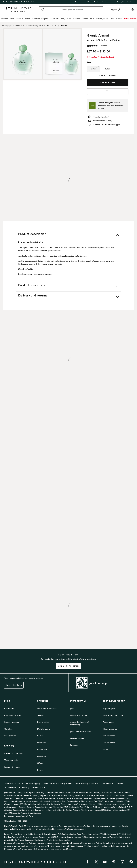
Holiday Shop (102, 19)
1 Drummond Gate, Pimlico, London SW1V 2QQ (85, 801)
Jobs (72, 708)
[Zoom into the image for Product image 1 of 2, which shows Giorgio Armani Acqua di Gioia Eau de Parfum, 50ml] (23, 54)
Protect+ (74, 745)
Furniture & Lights (40, 19)
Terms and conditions (14, 783)
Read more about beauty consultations (35, 274)
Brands (119, 19)
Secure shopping (33, 783)
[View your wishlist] (125, 10)
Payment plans (109, 708)
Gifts (112, 19)
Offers (40, 763)
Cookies (119, 783)
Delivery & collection (13, 753)
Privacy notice (107, 783)
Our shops (9, 729)
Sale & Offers (130, 19)
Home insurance (110, 729)
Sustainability (10, 787)
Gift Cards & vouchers (47, 708)
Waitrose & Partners (79, 715)
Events (40, 770)
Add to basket (108, 83)
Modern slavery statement (86, 783)
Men (12, 19)
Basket (40, 736)
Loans (106, 749)
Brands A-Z (42, 749)
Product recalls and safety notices (57, 783)
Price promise (10, 736)
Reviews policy (38, 787)
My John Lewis (80, 2)
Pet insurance (109, 736)
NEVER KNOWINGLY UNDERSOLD (19, 2)
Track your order (11, 760)
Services (41, 715)
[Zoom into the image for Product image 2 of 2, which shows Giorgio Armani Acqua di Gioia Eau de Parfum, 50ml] (62, 54)
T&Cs (67, 829)
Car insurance (109, 743)
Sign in (114, 10)
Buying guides (43, 722)
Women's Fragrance (34, 25)
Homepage (7, 25)
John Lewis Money (117, 2)
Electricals (54, 19)
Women (5, 19)
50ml (91, 69)
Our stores (130, 2)
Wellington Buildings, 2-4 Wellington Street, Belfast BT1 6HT (108, 807)
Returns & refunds (12, 767)
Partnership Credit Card (114, 715)
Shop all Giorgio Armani (57, 25)
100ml (108, 69)
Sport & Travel (88, 19)
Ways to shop (93, 2)
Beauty (76, 19)
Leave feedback (14, 685)
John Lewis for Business (81, 731)
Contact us (9, 708)
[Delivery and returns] (68, 297)
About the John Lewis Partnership (80, 723)
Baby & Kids (66, 19)
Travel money (109, 722)
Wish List (41, 743)
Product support (12, 722)
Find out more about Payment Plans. (19, 816)
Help (104, 2)
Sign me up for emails (68, 666)
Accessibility (24, 787)
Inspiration (42, 756)
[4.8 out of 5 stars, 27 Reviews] (98, 46)
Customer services (13, 715)
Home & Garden (23, 19)
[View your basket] (133, 10)
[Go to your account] (119, 10)
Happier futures (77, 738)
